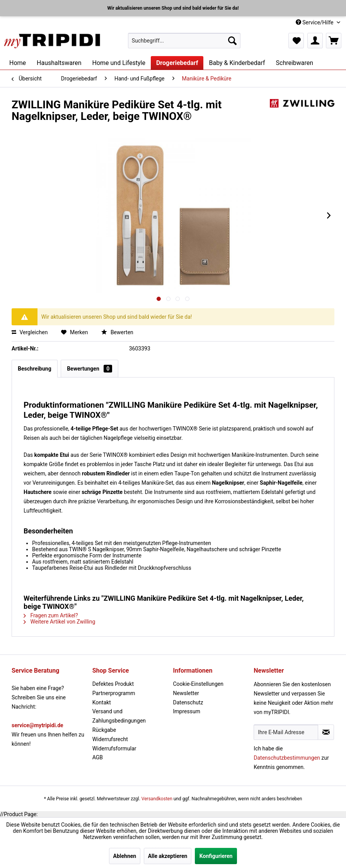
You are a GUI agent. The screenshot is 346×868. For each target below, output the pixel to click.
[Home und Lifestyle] (118, 63)
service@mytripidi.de (37, 725)
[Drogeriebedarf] (177, 63)
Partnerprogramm (114, 693)
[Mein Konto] (315, 41)
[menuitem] (184, 41)
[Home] (18, 63)
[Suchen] (232, 41)
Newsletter (186, 693)
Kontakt (102, 702)
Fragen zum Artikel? (51, 615)
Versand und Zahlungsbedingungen (119, 716)
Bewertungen (89, 369)
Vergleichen (30, 332)
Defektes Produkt (113, 684)
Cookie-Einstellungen (198, 684)
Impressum (187, 711)
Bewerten (117, 332)
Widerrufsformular (114, 748)
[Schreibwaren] (295, 63)
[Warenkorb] (334, 41)
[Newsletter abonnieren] (326, 732)
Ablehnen (125, 856)
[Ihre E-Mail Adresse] (286, 732)
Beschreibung (35, 369)
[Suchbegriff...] (184, 41)
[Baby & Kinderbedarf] (237, 63)
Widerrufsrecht (110, 739)
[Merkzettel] (296, 41)
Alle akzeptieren (168, 856)
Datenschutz (188, 702)
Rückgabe (104, 730)
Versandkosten (157, 799)
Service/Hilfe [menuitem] (315, 22)
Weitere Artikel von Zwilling (59, 622)
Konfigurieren (216, 856)
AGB (98, 757)
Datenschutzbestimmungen (287, 758)
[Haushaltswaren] (59, 63)
